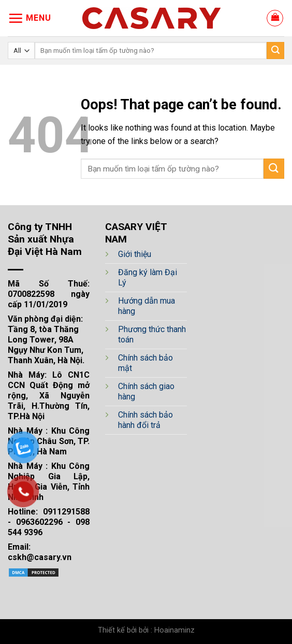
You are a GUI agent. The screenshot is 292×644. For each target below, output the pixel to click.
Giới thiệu (135, 254)
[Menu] (30, 18)
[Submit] (275, 51)
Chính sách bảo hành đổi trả (145, 420)
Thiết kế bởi (117, 630)
